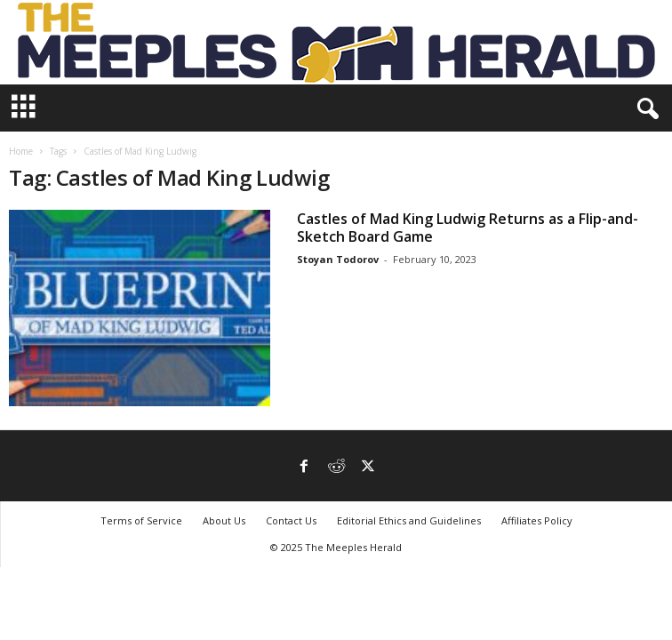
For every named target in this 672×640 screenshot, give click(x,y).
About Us (224, 520)
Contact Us (291, 520)
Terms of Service (141, 520)
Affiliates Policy (537, 520)
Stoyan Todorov (338, 259)
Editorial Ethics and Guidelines (409, 520)
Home (21, 151)
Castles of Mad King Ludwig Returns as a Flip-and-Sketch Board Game (468, 228)
